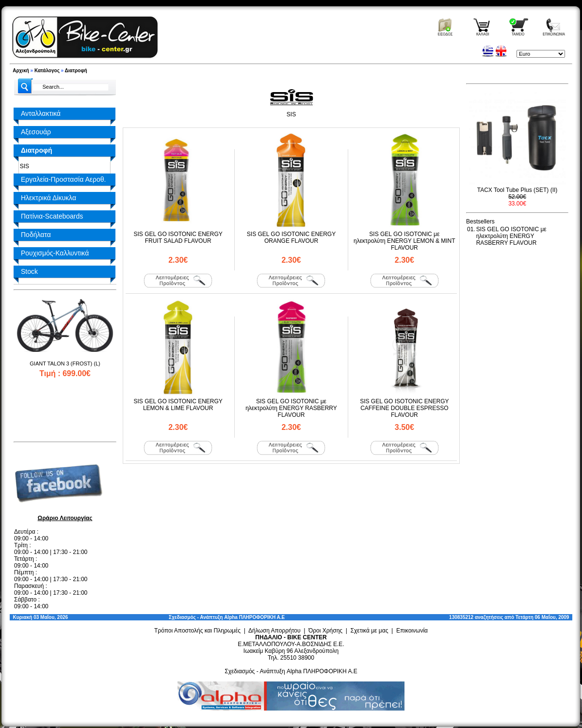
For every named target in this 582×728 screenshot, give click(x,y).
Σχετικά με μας (370, 631)
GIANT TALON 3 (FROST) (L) (65, 364)
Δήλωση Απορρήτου (275, 631)
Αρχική (21, 71)
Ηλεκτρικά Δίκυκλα (48, 198)
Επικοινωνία (412, 631)
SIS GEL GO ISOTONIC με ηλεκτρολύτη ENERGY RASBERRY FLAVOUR (291, 408)
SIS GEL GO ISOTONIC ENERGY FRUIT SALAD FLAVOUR (178, 237)
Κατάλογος (47, 71)
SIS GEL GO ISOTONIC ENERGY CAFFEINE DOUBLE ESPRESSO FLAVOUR (404, 408)
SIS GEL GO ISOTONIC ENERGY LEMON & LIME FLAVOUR (178, 405)
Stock (29, 271)
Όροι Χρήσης (325, 631)
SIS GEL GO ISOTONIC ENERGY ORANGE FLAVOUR (291, 237)
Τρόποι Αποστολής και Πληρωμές (197, 631)
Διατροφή (76, 71)
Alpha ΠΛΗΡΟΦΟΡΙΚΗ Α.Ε (254, 617)
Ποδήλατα (36, 235)
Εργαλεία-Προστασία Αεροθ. (63, 179)
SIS (23, 166)
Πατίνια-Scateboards (52, 216)
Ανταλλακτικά (41, 113)
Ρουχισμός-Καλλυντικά (55, 253)
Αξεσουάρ (36, 132)
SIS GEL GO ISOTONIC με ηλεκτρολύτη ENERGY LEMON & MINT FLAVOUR (404, 241)
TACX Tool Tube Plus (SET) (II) (517, 190)
